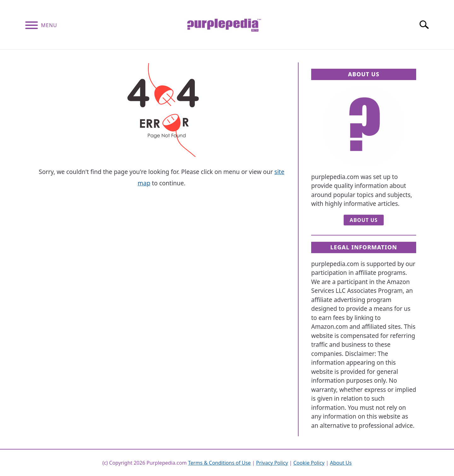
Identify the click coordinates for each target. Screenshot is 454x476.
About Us (364, 220)
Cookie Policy (309, 463)
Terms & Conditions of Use (219, 463)
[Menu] (32, 26)
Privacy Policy (272, 463)
